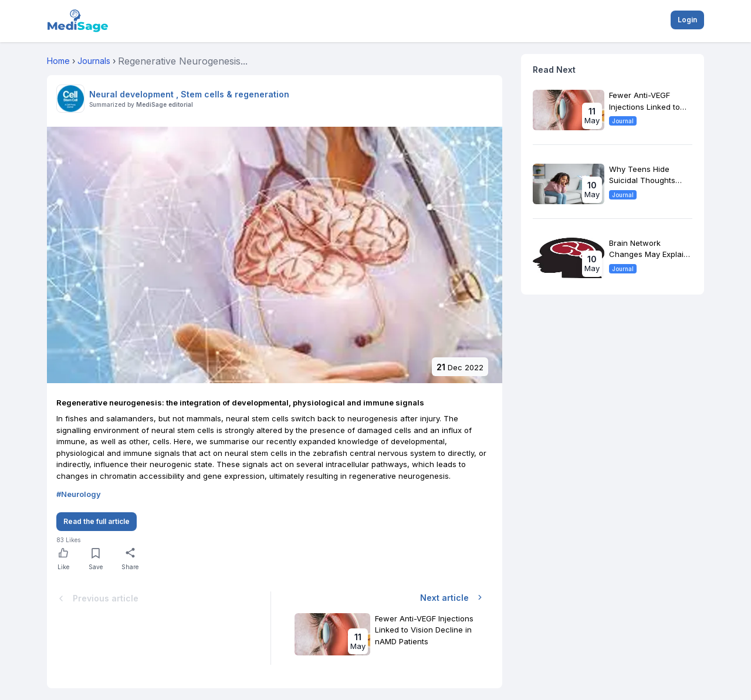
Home (58, 61)
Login (687, 20)
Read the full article (97, 521)
